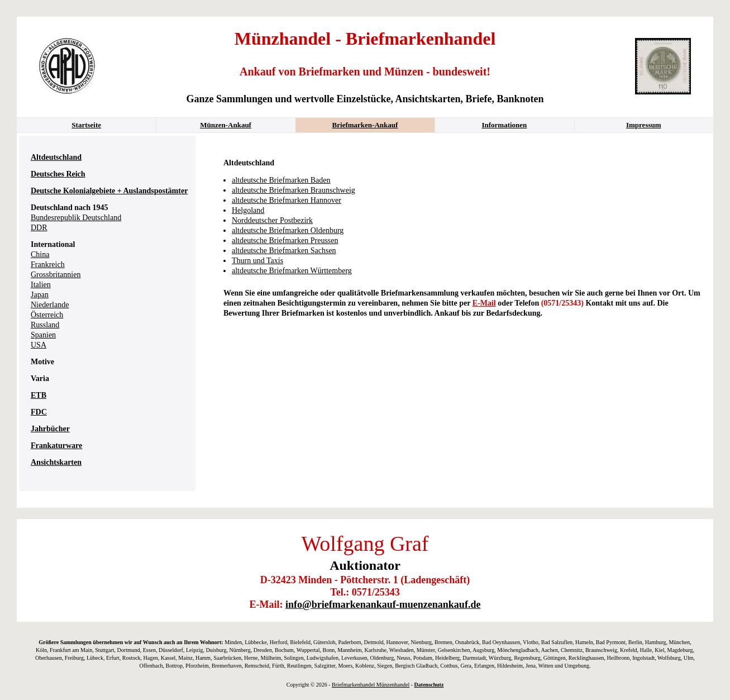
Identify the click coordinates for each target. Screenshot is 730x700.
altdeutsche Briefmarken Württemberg (292, 271)
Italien (41, 285)
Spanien (43, 335)
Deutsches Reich (58, 174)
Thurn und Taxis (257, 261)
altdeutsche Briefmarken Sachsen (284, 251)
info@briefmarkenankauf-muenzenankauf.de (383, 604)
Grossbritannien (56, 275)
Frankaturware (56, 446)
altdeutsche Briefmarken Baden (281, 180)
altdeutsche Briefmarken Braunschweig (294, 190)
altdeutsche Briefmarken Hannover (287, 200)
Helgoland (248, 210)
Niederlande (50, 305)
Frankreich (48, 265)
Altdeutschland (56, 157)
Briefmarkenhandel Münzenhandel (371, 685)
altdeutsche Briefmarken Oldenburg (288, 230)
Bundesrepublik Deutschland (76, 218)
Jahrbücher (50, 429)
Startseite (86, 125)
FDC (39, 412)
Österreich (47, 315)
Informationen (504, 125)
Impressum (644, 125)
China (40, 254)
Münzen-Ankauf (226, 125)
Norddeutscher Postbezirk (272, 220)
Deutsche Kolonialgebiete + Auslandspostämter (109, 191)
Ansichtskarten (56, 462)
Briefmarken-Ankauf (365, 125)
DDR (39, 228)
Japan (40, 295)
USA (39, 345)
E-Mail (484, 303)
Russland (45, 325)
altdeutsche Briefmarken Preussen (285, 241)
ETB (39, 395)
